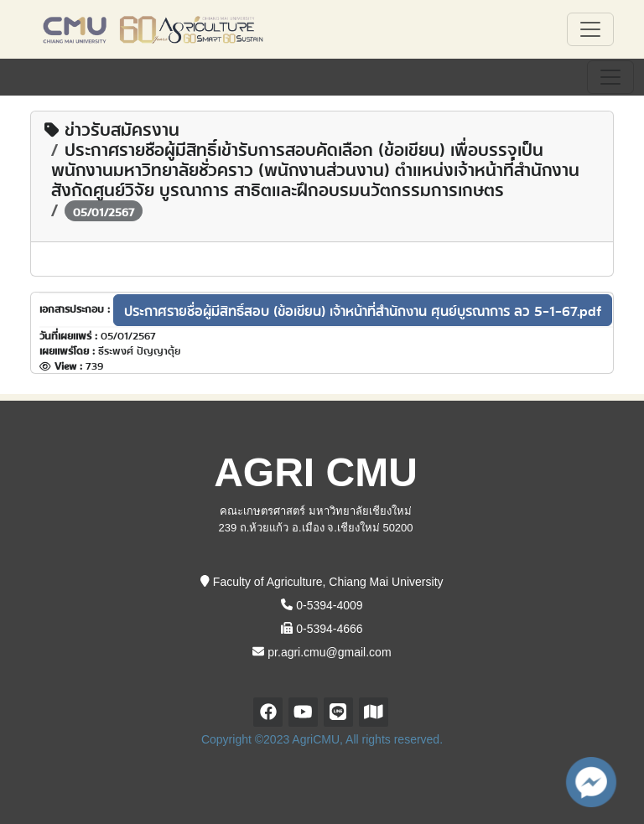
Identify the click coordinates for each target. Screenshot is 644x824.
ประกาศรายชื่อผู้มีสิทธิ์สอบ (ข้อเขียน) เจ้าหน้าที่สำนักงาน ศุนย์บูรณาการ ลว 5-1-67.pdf (363, 310)
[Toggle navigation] (610, 77)
